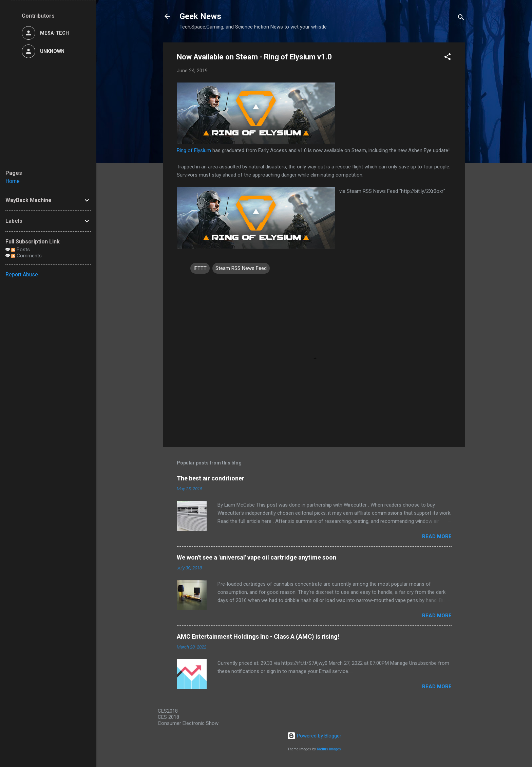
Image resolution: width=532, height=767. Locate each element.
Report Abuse (22, 275)
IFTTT (200, 268)
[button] (448, 58)
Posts (21, 250)
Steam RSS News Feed (241, 268)
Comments (26, 256)
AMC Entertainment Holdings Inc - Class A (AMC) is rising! (258, 636)
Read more (437, 536)
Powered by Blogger (314, 736)
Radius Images (329, 749)
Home (13, 181)
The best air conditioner (211, 478)
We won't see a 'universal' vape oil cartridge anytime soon (256, 557)
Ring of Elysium (194, 150)
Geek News (200, 16)
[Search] (461, 19)
